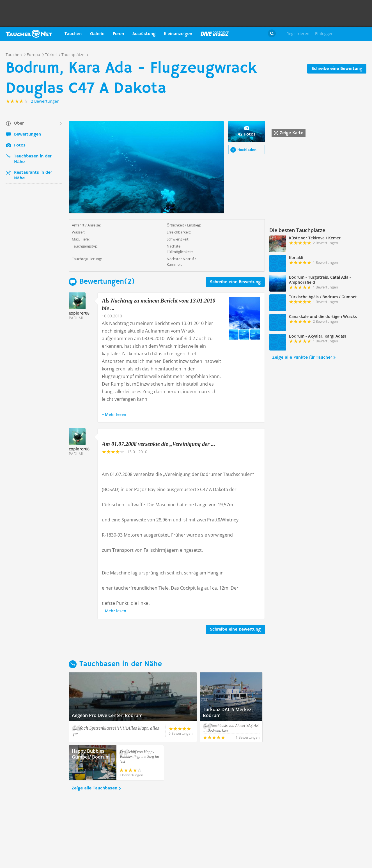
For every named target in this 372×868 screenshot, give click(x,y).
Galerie (97, 34)
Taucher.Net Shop (354, 34)
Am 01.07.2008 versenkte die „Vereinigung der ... (159, 444)
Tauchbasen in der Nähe (33, 159)
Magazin (215, 34)
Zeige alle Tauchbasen (94, 788)
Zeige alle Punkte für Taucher (302, 358)
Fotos (20, 145)
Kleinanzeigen (178, 34)
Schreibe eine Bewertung (337, 69)
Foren (118, 34)
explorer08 (79, 313)
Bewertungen (27, 134)
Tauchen (73, 34)
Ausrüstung (144, 34)
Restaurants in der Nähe (33, 175)
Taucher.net (29, 34)
